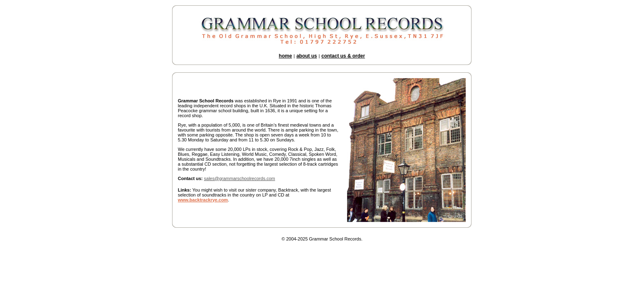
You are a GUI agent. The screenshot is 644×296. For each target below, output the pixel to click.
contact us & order (343, 56)
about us (307, 56)
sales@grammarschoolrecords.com (240, 178)
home (285, 56)
